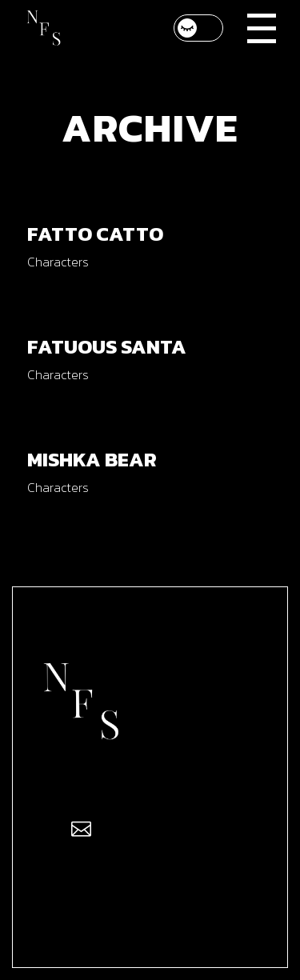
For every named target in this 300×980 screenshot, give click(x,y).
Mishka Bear (92, 459)
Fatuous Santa (107, 346)
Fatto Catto (95, 234)
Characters (58, 262)
